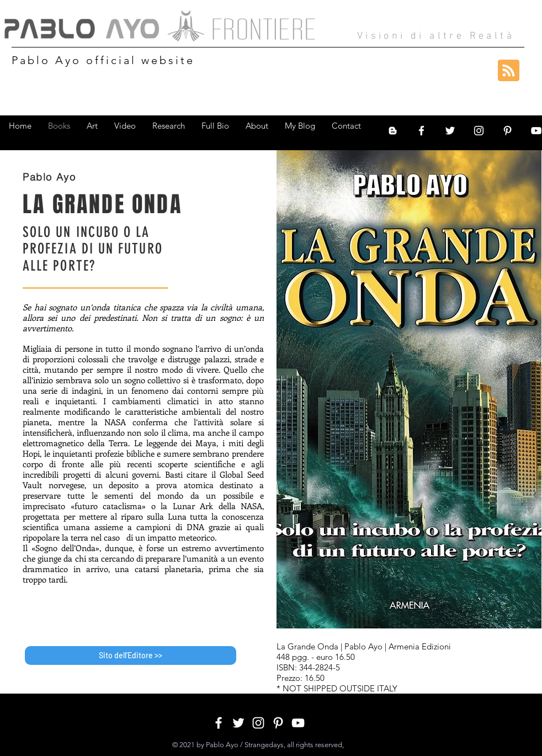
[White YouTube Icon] (298, 723)
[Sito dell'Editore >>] (131, 655)
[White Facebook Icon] (421, 131)
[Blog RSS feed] (509, 71)
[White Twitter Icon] (450, 131)
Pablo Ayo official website (103, 60)
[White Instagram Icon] (479, 131)
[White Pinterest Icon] (508, 131)
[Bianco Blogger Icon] (393, 131)
